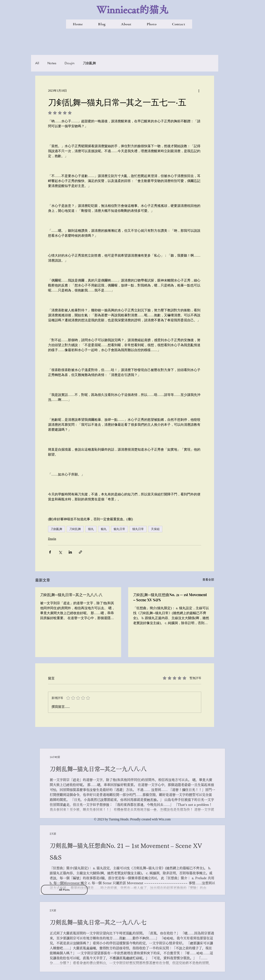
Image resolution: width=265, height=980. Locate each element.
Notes (52, 63)
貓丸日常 (119, 529)
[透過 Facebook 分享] (50, 552)
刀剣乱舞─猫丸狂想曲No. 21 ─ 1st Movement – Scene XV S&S (170, 597)
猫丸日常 (138, 529)
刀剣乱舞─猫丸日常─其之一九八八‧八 (71, 595)
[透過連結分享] (80, 552)
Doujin (70, 63)
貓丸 (104, 529)
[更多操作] (199, 91)
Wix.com (165, 819)
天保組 (155, 529)
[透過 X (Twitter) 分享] (60, 552)
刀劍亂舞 (89, 63)
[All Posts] (64, 890)
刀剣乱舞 (75, 529)
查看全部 (208, 580)
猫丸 (91, 529)
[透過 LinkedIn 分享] (70, 552)
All (37, 63)
